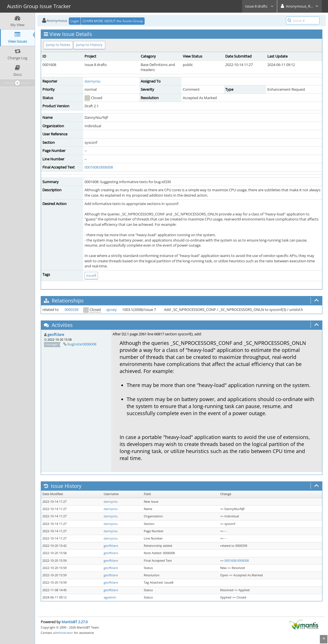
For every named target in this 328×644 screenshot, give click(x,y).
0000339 (71, 310)
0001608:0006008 (99, 167)
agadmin (110, 597)
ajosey (111, 310)
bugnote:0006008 (82, 344)
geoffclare (56, 334)
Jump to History (89, 45)
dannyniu (93, 81)
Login (75, 21)
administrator (63, 633)
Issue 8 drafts (259, 6)
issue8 (91, 275)
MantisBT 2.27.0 (75, 622)
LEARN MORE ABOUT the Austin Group (113, 21)
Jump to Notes (58, 45)
